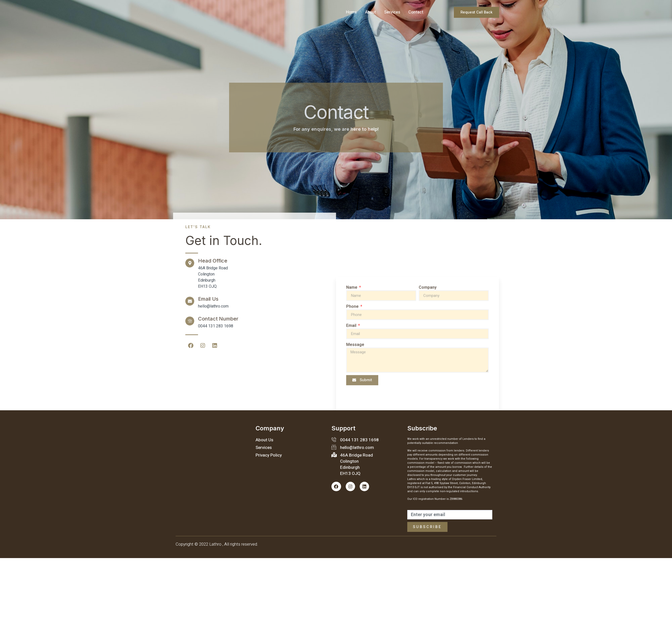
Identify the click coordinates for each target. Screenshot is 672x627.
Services (392, 12)
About (370, 12)
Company (428, 398)
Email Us (208, 188)
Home (351, 12)
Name (352, 398)
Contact (416, 12)
